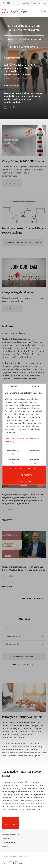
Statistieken (13, 459)
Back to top (10, 824)
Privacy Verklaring (38, 3)
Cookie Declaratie (23, 438)
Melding (5, 847)
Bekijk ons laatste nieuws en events (24, 48)
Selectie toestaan (24, 475)
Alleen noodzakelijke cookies (24, 469)
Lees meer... (11, 183)
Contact (26, 3)
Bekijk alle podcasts (31, 598)
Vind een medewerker (23, 656)
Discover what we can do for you (22, 242)
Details (35, 386)
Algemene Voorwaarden (11, 834)
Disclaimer (6, 838)
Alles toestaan (24, 481)
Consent (13, 386)
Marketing (35, 459)
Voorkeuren (35, 451)
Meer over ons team (21, 665)
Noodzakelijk (13, 451)
